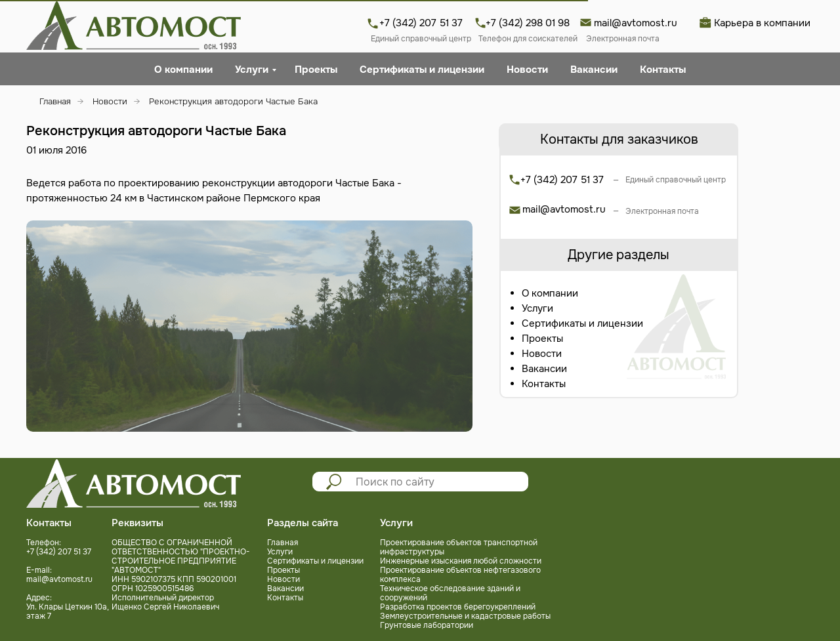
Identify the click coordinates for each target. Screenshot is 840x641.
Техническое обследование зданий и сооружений (450, 593)
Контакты (663, 70)
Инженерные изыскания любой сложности (461, 561)
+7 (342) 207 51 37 (421, 23)
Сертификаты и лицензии (422, 70)
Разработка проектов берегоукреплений (458, 607)
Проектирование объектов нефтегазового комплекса (460, 575)
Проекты (316, 70)
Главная (55, 101)
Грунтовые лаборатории (427, 625)
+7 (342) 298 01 (522, 23)
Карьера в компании (762, 23)
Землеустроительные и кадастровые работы (465, 616)
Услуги (252, 70)
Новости (527, 70)
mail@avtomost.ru (636, 23)
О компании (183, 70)
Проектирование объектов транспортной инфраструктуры (459, 547)
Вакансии (594, 70)
